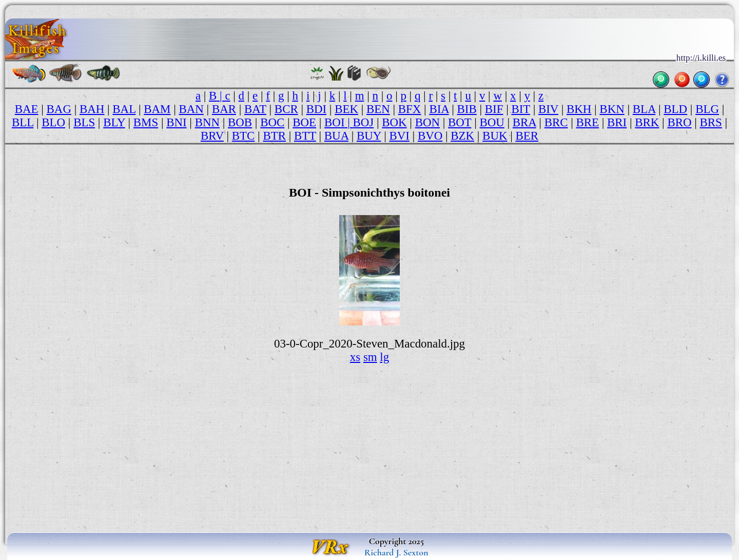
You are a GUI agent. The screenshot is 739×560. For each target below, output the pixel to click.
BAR (224, 109)
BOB (240, 122)
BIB (467, 109)
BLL (23, 122)
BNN (207, 122)
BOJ (364, 122)
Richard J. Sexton (396, 552)
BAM (157, 109)
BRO (679, 122)
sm (370, 357)
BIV (548, 109)
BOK (394, 122)
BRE (588, 122)
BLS (84, 122)
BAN (191, 109)
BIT (520, 109)
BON (427, 122)
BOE (304, 122)
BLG (707, 109)
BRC (556, 122)
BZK (462, 136)
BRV (212, 136)
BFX (410, 109)
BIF (494, 109)
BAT (255, 109)
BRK (647, 122)
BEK (346, 109)
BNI (176, 122)
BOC (272, 122)
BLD (675, 109)
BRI (617, 122)
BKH (579, 109)
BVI (399, 136)
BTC (244, 136)
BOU (492, 122)
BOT (460, 122)
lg (384, 357)
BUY (369, 136)
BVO (430, 136)
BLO (53, 122)
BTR (274, 136)
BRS (711, 122)
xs (355, 357)
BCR (286, 109)
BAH (92, 109)
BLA (644, 109)
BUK (495, 136)
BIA (439, 109)
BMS (146, 122)
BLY (114, 122)
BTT (305, 136)
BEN (378, 109)
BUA (336, 136)
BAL (124, 109)
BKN (612, 109)
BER (527, 136)
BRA (524, 122)
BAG (59, 109)
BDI (316, 109)
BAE (27, 109)
